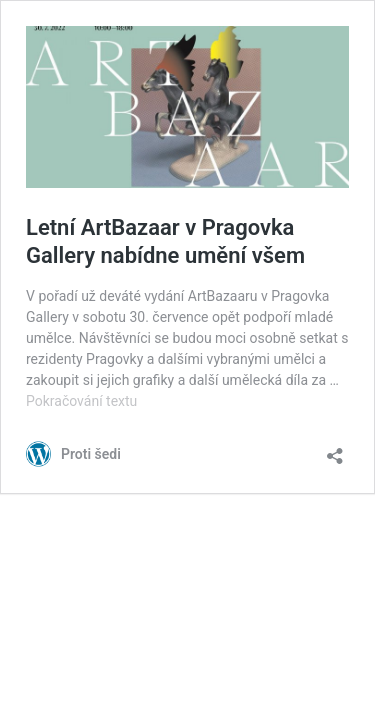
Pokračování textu (81, 401)
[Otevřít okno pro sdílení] (335, 449)
